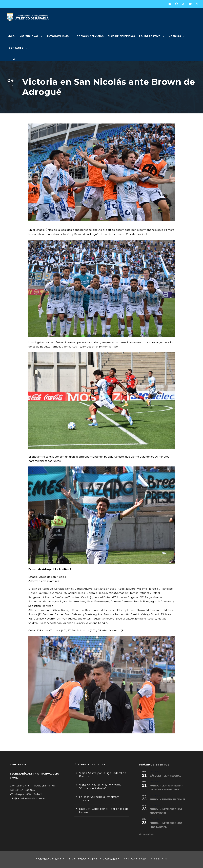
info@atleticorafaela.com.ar (27, 798)
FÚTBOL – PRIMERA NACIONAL (168, 799)
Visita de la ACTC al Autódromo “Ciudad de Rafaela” (100, 787)
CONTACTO (16, 48)
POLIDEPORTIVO (150, 36)
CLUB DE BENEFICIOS (121, 36)
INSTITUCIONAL (29, 36)
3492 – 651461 (34, 794)
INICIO (11, 36)
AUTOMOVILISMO (58, 36)
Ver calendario (147, 834)
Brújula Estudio (153, 859)
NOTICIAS (175, 36)
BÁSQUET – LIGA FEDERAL (165, 776)
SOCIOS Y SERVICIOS (90, 36)
